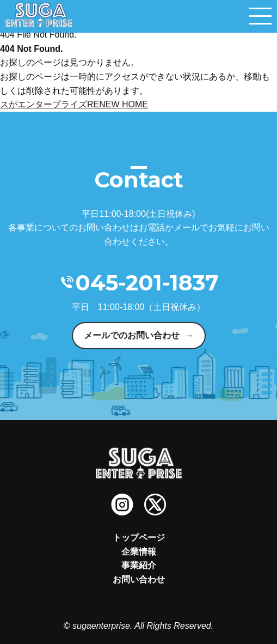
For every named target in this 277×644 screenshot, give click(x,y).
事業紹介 (139, 565)
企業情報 (139, 552)
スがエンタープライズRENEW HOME (74, 104)
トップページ (139, 537)
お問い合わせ (139, 579)
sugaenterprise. (102, 626)
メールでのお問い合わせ (132, 335)
